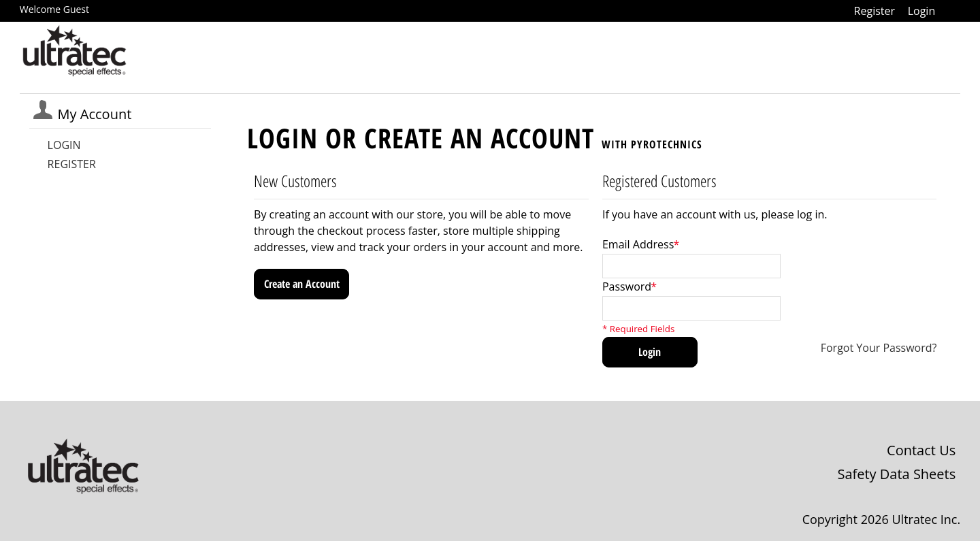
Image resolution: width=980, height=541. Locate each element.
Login (922, 11)
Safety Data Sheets (896, 474)
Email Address (638, 244)
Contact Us (921, 450)
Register (875, 11)
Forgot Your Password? (879, 348)
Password (627, 286)
